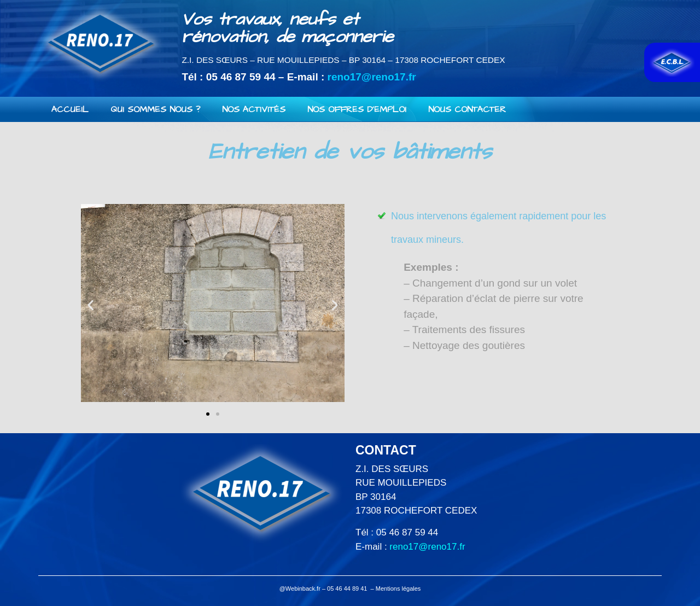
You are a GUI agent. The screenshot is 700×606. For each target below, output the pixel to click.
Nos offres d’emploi (357, 109)
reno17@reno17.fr (372, 77)
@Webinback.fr (300, 588)
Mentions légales (398, 588)
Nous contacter (467, 109)
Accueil (70, 109)
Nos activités (254, 109)
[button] (208, 414)
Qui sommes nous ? (155, 109)
